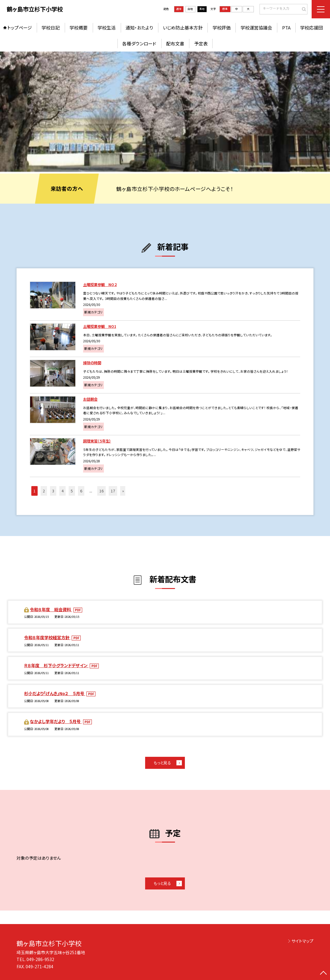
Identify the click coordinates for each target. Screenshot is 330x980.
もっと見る (162, 763)
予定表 (201, 43)
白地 (190, 9)
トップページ (20, 28)
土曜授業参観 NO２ (100, 285)
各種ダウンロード (139, 43)
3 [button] (53, 491)
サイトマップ (302, 941)
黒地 (202, 9)
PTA (286, 28)
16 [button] (101, 491)
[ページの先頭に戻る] (323, 973)
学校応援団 (311, 28)
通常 (179, 9)
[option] (165, 112)
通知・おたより (139, 28)
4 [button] (62, 491)
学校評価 (222, 28)
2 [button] (44, 491)
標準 (225, 9)
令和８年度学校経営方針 (47, 637)
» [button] (123, 491)
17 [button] (113, 491)
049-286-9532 (40, 959)
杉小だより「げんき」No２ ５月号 (55, 693)
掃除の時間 (92, 363)
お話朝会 (90, 399)
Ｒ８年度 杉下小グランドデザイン (56, 665)
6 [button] (81, 491)
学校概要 (79, 28)
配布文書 (175, 43)
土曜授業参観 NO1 (100, 326)
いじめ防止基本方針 (183, 28)
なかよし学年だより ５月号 (56, 721)
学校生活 (107, 28)
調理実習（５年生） (97, 441)
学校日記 (51, 28)
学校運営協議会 (256, 28)
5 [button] (72, 491)
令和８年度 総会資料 (51, 609)
